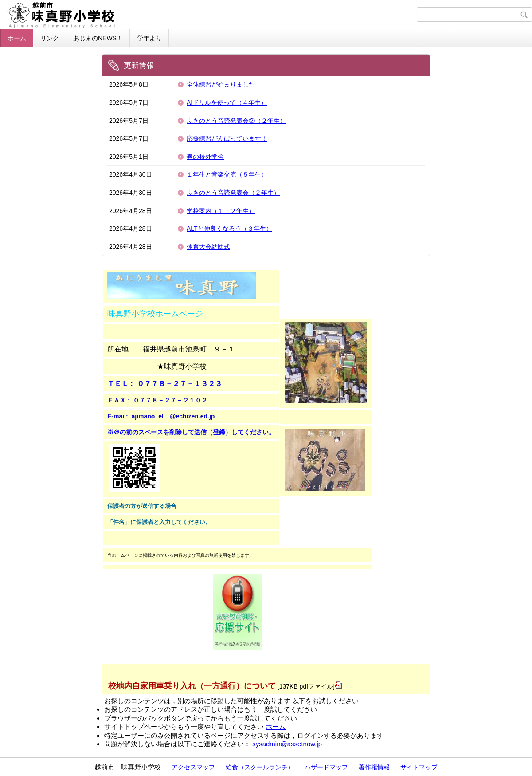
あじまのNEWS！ (98, 38)
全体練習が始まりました (221, 84)
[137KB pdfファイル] (225, 686)
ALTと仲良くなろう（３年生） (229, 228)
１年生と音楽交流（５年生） (227, 174)
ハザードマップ (326, 767)
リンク (50, 38)
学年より (149, 38)
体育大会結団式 (208, 247)
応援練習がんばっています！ (227, 138)
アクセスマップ (193, 767)
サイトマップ (419, 767)
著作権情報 (374, 767)
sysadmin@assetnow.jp (287, 744)
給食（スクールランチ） (260, 767)
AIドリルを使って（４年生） (227, 102)
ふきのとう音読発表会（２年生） (233, 193)
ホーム (17, 38)
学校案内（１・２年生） (221, 211)
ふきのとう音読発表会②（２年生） (236, 121)
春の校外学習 (205, 157)
